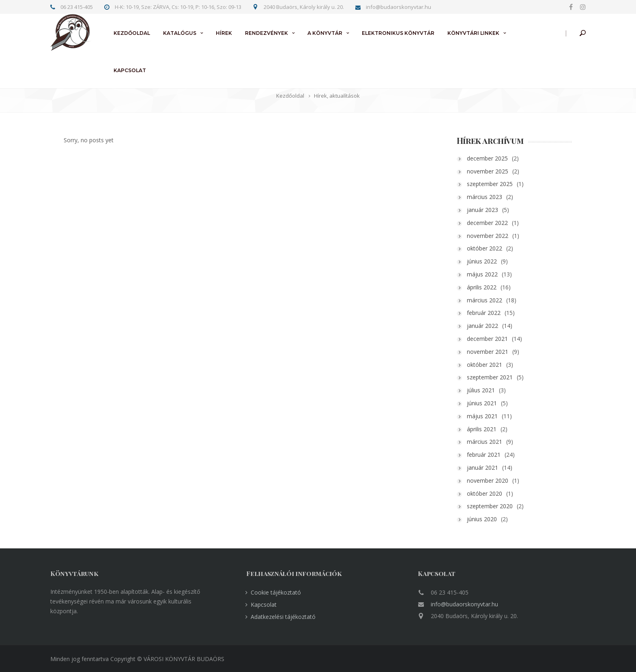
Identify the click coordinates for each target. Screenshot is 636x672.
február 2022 (491, 313)
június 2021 (489, 403)
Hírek (224, 33)
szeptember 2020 (497, 506)
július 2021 (488, 390)
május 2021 (490, 416)
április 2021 (489, 429)
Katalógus (180, 33)
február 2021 (491, 455)
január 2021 (490, 468)
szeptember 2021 (497, 377)
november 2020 (495, 480)
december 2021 (495, 339)
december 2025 (495, 158)
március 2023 (492, 197)
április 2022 (489, 287)
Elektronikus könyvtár (398, 33)
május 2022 (490, 274)
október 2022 (492, 248)
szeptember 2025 (497, 184)
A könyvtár (325, 33)
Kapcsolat (130, 70)
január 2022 (490, 326)
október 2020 (492, 493)
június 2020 (489, 519)
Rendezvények (266, 33)
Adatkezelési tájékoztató (283, 617)
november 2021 (495, 352)
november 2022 (495, 236)
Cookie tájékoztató (276, 592)
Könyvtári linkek (473, 33)
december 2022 (495, 223)
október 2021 (492, 365)
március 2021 (492, 442)
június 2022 (489, 261)
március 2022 (492, 300)
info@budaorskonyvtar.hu (464, 604)
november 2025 (495, 171)
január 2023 (490, 210)
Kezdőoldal (132, 33)
